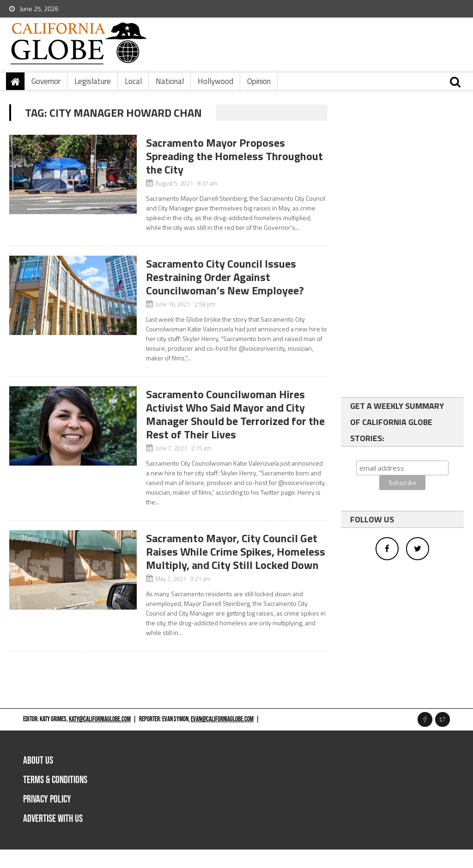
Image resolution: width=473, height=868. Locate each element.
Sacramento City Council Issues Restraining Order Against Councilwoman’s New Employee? (225, 277)
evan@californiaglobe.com (222, 719)
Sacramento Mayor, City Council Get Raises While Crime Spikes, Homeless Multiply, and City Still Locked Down (236, 551)
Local (133, 81)
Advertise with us (53, 819)
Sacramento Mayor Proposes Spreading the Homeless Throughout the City (234, 156)
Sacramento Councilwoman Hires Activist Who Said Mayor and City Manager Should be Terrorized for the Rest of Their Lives (235, 414)
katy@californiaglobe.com (100, 719)
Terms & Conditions (55, 780)
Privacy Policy (47, 799)
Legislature (93, 81)
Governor (46, 81)
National (170, 81)
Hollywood (215, 81)
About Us (38, 761)
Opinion (259, 81)
